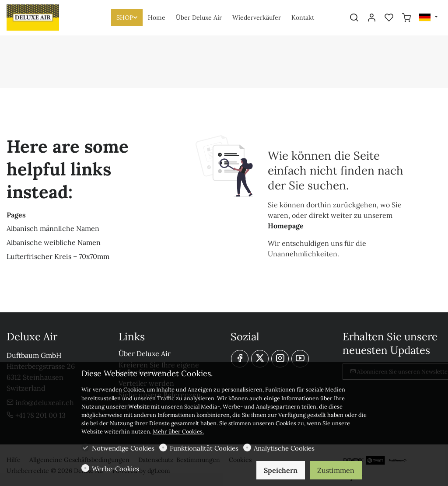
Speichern (281, 470)
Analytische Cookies (284, 448)
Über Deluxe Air (145, 353)
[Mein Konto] (371, 18)
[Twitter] (260, 359)
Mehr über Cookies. (178, 432)
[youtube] (300, 359)
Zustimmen (336, 470)
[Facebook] (240, 359)
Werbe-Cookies (115, 469)
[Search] (354, 18)
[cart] (406, 18)
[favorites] (389, 18)
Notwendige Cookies (123, 448)
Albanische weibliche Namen (54, 242)
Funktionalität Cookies (204, 448)
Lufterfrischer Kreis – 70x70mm (58, 256)
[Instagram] (280, 359)
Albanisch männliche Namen (53, 228)
